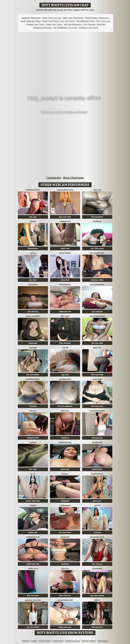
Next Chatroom (73, 178)
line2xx (65, 474)
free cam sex (65, 596)
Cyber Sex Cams (54, 25)
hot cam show (33, 375)
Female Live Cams (35, 25)
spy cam (65, 375)
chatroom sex (65, 312)
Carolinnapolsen (97, 285)
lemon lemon (65, 253)
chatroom (33, 343)
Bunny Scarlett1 (33, 316)
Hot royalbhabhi (97, 253)
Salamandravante (97, 411)
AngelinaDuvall (33, 537)
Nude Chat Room (51, 21)
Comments (54, 178)
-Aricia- (33, 253)
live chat (33, 280)
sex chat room (97, 248)
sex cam (33, 217)
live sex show (33, 627)
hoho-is (33, 411)
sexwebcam (33, 248)
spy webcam (97, 312)
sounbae (33, 348)
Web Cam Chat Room (73, 18)
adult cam (65, 248)
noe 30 (65, 348)
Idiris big (97, 190)
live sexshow (97, 217)
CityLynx (33, 442)
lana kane (65, 411)
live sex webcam (65, 406)
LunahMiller (97, 569)
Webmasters (103, 641)
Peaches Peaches (33, 600)
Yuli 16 (97, 505)
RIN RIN (33, 474)
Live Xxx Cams (68, 21)
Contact (34, 641)
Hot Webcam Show (86, 21)
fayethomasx (97, 474)
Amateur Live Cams (88, 28)
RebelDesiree (65, 221)
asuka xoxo (33, 569)
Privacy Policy (45, 641)
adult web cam (33, 564)
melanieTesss (65, 285)
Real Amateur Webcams (97, 18)
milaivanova (65, 505)
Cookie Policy (58, 641)
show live (65, 280)
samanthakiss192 (65, 600)
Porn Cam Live (103, 21)
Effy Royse (65, 316)
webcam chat (33, 438)
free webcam (65, 343)
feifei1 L (97, 600)
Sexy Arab (97, 379)
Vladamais (65, 537)
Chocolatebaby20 (97, 316)
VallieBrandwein (33, 190)
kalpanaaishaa (65, 442)
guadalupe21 (65, 379)
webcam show (97, 280)
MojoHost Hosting (73, 641)
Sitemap (26, 641)
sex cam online (97, 596)
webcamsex (97, 469)
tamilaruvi (97, 221)
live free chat (97, 343)
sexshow (65, 438)
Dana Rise (97, 348)
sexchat (33, 406)
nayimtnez (33, 285)
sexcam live (33, 312)
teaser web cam (33, 501)
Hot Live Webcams (73, 25)
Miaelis (33, 221)
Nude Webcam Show (31, 21)
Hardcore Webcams (31, 18)
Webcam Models (89, 641)
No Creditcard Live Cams (65, 28)
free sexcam (97, 564)
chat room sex (65, 627)
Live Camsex (89, 25)
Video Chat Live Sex (52, 18)
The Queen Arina (97, 537)
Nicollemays (97, 442)
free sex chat (33, 596)
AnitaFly (33, 505)
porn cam (65, 469)
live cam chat (65, 217)
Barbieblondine (33, 379)
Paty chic (65, 569)
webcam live (97, 438)
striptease (65, 501)
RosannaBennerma (65, 190)
